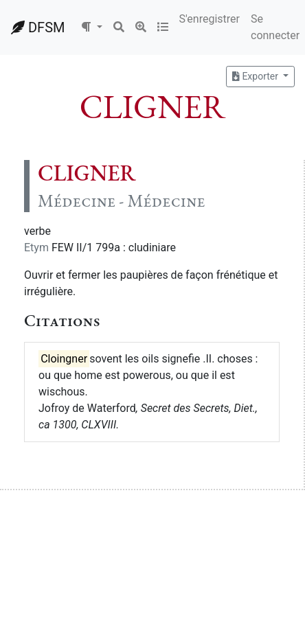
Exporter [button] (256, 76)
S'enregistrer (210, 19)
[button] (91, 27)
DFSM (38, 27)
